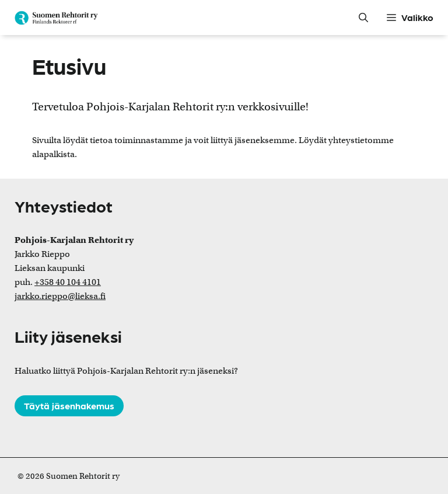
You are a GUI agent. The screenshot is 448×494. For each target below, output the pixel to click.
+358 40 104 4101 (68, 282)
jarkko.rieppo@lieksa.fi (60, 296)
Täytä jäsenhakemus (69, 406)
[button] (365, 18)
